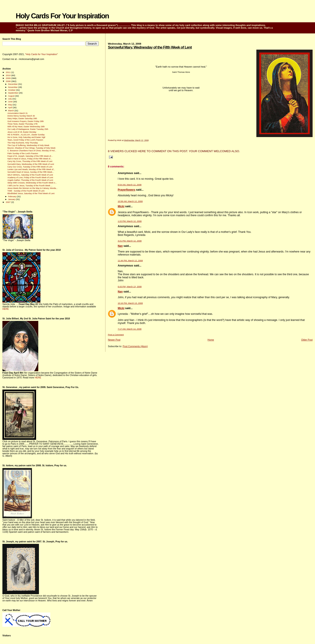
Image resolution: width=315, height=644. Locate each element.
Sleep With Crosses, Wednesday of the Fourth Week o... (32, 183)
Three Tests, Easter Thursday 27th (23, 124)
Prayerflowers (126, 190)
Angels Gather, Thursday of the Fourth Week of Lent (30, 180)
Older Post (307, 340)
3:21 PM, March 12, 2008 (130, 241)
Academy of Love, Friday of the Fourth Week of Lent (30, 178)
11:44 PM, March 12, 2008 (130, 260)
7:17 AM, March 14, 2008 (130, 329)
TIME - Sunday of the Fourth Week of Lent (26, 191)
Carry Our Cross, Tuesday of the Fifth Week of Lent (30, 167)
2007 (8, 202)
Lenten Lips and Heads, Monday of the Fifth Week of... (31, 169)
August (12, 96)
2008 (8, 81)
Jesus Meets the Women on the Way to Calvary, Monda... (32, 188)
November (13, 87)
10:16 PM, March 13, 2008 (130, 303)
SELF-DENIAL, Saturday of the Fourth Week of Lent (30, 175)
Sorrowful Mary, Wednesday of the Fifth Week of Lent (150, 47)
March (11, 111)
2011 (8, 72)
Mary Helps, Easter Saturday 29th (22, 118)
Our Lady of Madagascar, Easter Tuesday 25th (28, 129)
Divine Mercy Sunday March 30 (21, 116)
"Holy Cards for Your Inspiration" (42, 54)
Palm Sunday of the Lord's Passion (23, 153)
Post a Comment (116, 335)
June (11, 102)
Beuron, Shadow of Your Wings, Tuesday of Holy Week (31, 148)
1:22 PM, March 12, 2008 (130, 221)
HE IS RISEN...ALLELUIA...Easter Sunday (26, 135)
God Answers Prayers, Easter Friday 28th (26, 121)
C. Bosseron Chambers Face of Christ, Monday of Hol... (32, 151)
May (10, 105)
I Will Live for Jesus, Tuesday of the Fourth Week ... (30, 186)
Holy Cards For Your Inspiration (62, 16)
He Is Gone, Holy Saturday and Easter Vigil (26, 137)
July (10, 99)
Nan (120, 246)
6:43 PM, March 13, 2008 (130, 286)
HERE (6, 309)
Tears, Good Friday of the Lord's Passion (25, 140)
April (10, 107)
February (13, 196)
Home (211, 340)
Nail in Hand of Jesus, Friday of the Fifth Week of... (30, 159)
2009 (8, 78)
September (13, 93)
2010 (8, 75)
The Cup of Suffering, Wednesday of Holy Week (28, 145)
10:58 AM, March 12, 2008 (130, 201)
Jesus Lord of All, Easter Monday (22, 132)
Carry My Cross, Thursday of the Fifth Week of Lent (30, 161)
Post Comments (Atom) (135, 346)
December (13, 84)
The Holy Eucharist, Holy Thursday (23, 143)
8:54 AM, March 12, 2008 (130, 185)
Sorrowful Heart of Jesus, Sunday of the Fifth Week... (31, 172)
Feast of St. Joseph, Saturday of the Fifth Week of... (30, 156)
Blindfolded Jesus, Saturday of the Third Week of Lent (31, 193)
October (12, 90)
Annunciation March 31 (17, 113)
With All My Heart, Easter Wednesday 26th (26, 127)
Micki (121, 206)
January (12, 199)
